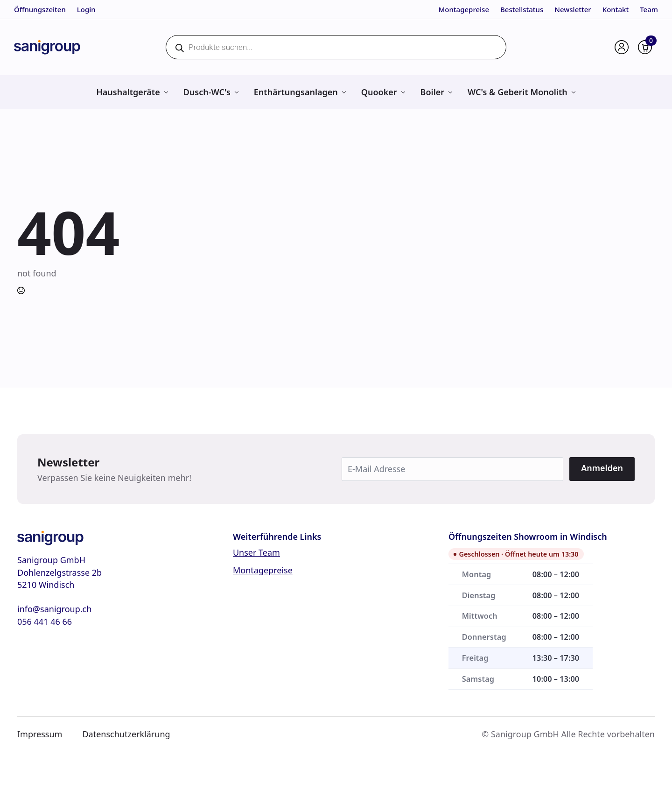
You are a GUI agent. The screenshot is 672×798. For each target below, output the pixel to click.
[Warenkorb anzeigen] (645, 47)
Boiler (433, 92)
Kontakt (616, 9)
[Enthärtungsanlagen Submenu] (344, 92)
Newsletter (573, 9)
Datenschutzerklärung (126, 734)
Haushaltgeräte (128, 92)
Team (649, 9)
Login (86, 9)
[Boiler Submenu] (450, 92)
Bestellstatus (522, 9)
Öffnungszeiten (40, 9)
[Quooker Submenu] (403, 92)
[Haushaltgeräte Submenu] (166, 92)
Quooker (379, 92)
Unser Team (256, 552)
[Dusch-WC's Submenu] (236, 92)
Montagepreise (464, 9)
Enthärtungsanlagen (296, 92)
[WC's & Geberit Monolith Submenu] (573, 92)
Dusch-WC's (207, 92)
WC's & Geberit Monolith (518, 92)
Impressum (40, 734)
